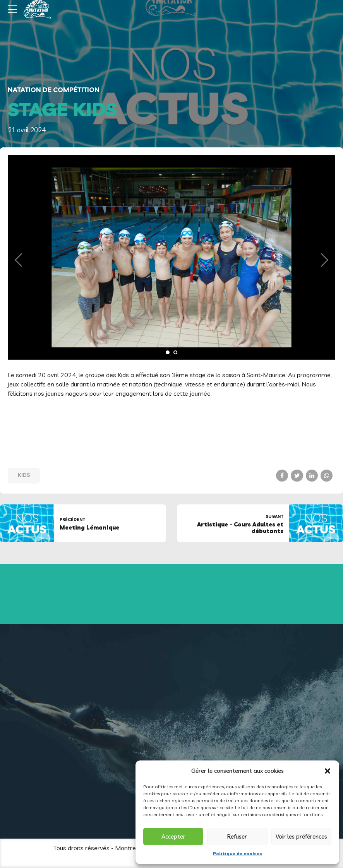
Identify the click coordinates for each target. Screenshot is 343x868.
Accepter (173, 836)
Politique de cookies (238, 853)
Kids (24, 475)
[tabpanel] (171, 257)
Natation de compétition (54, 90)
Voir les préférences (301, 836)
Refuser (237, 836)
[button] (328, 771)
